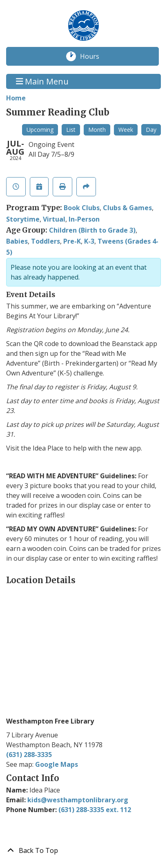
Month (97, 130)
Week (126, 130)
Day (151, 130)
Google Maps (57, 764)
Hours (94, 56)
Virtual (54, 219)
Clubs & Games (127, 208)
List (71, 130)
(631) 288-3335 (29, 755)
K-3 (89, 241)
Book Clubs (82, 208)
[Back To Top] (83, 850)
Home (16, 98)
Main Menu (42, 81)
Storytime (23, 219)
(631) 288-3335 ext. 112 (95, 810)
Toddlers (46, 241)
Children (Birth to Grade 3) (92, 230)
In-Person (84, 219)
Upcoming (40, 130)
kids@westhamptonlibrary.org (78, 800)
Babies (17, 241)
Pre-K (72, 241)
